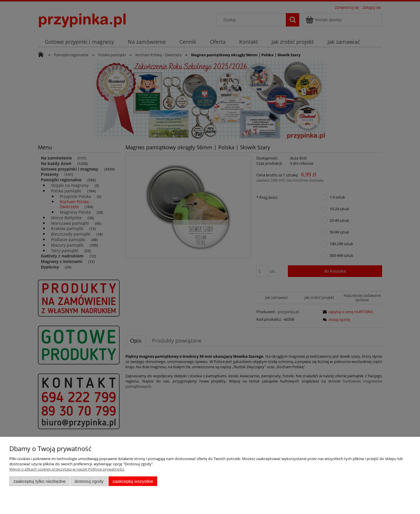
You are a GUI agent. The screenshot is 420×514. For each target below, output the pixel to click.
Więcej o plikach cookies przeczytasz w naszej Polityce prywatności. (67, 469)
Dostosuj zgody (89, 481)
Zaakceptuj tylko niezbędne (40, 481)
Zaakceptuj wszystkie (133, 481)
